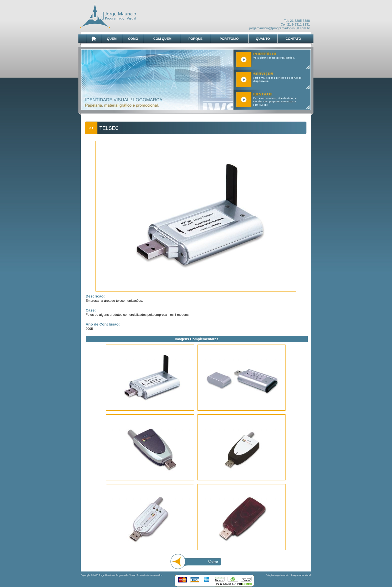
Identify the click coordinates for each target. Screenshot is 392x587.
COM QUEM (162, 39)
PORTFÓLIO (229, 39)
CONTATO (293, 39)
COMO (133, 39)
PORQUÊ (195, 39)
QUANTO (263, 39)
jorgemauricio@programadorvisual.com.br (279, 28)
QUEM (112, 39)
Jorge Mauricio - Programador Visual (292, 575)
